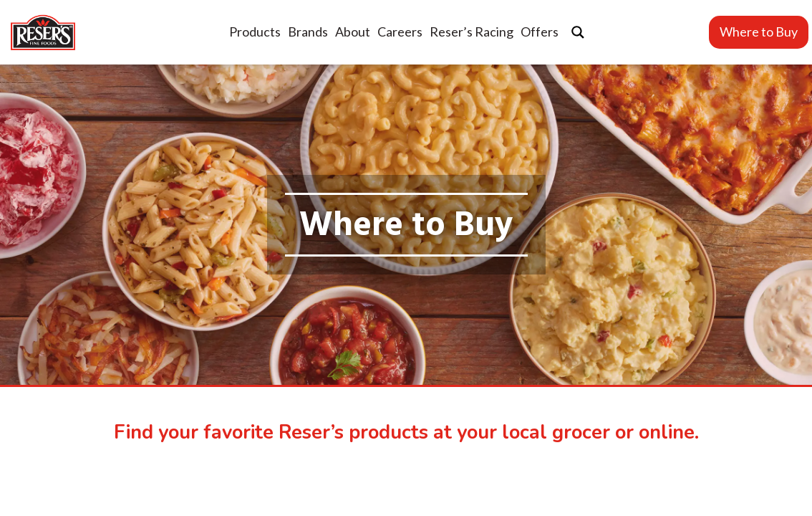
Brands (308, 32)
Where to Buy (759, 32)
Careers (400, 32)
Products (255, 32)
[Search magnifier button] (578, 32)
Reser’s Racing (472, 32)
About (353, 32)
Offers (540, 32)
